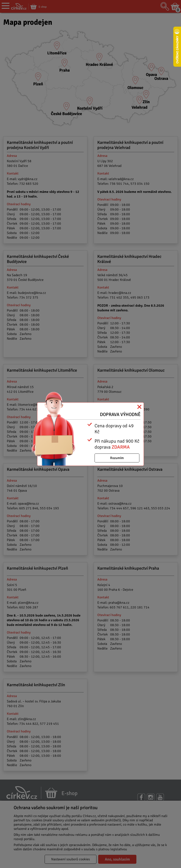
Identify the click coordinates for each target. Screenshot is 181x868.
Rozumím (117, 458)
